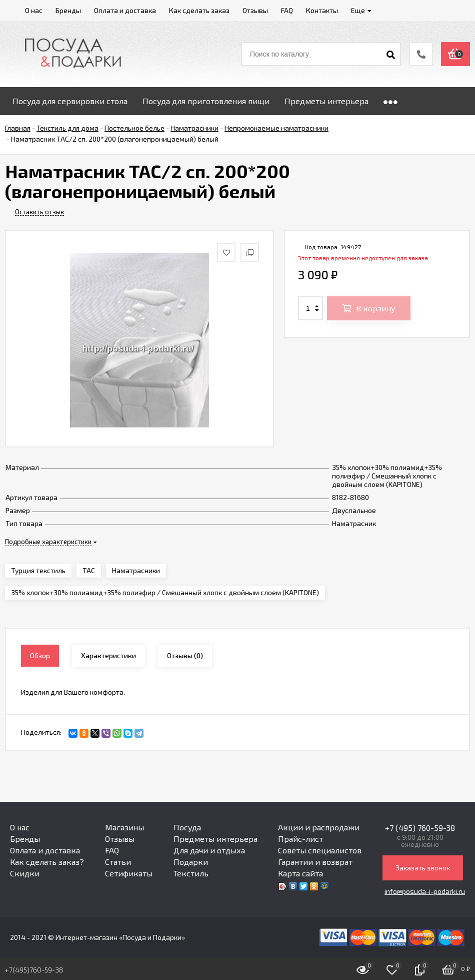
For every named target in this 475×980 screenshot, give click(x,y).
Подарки (191, 862)
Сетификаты (129, 873)
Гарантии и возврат (315, 862)
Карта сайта (300, 873)
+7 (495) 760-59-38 (420, 828)
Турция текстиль (38, 570)
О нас (20, 827)
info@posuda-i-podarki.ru (425, 891)
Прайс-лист (300, 839)
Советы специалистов (320, 850)
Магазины (124, 827)
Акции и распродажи (319, 827)
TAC (89, 570)
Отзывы (120, 839)
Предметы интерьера (215, 839)
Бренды (25, 839)
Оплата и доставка (45, 850)
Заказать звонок (423, 868)
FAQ (112, 850)
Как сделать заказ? (47, 862)
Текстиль (191, 873)
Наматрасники (136, 570)
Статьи (118, 862)
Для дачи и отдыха (209, 850)
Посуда (187, 827)
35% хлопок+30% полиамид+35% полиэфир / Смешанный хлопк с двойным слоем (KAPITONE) (165, 592)
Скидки (25, 873)
